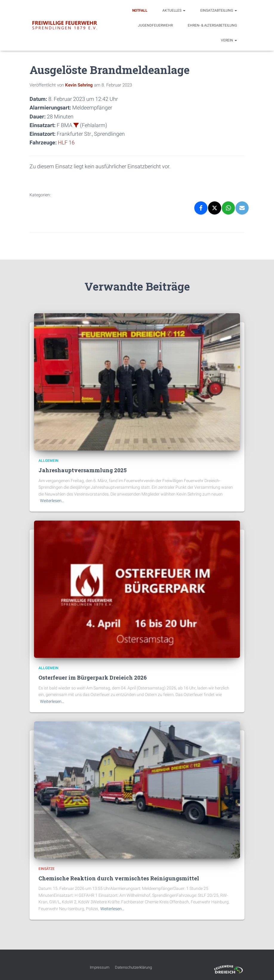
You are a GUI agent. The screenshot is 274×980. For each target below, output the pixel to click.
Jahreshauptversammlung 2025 (83, 470)
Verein (229, 40)
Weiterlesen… (52, 501)
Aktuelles (174, 10)
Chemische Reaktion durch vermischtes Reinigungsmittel (119, 878)
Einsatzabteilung (219, 10)
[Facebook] (201, 208)
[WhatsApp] (228, 208)
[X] (215, 208)
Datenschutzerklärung (133, 967)
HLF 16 (66, 142)
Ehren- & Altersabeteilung (212, 25)
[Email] (242, 208)
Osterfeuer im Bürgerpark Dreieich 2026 (93, 677)
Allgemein (49, 461)
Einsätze (47, 868)
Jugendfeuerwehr (155, 25)
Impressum (100, 967)
